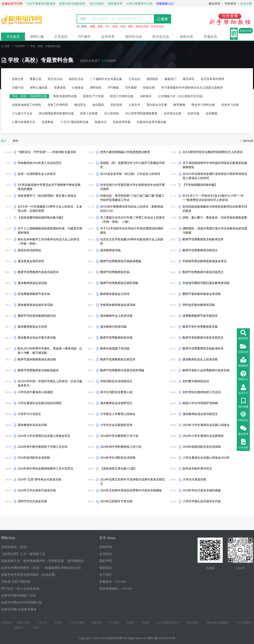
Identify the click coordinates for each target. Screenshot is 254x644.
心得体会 (78, 88)
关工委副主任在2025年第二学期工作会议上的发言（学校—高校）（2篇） (132, 220)
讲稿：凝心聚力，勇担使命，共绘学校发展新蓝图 (215, 218)
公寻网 (58, 623)
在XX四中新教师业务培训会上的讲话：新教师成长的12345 (132, 209)
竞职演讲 (116, 105)
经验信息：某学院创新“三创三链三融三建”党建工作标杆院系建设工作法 (132, 198)
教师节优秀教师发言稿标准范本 (203, 239)
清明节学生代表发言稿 (32, 501)
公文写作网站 (77, 623)
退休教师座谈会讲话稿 (32, 283)
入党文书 (134, 105)
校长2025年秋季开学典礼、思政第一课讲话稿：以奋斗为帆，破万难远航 (50, 351)
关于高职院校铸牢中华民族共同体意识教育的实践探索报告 (215, 165)
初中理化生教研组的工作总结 (202, 392)
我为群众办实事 (157, 105)
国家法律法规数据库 (218, 623)
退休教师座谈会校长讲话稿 (35, 305)
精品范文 (80, 105)
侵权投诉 (106, 568)
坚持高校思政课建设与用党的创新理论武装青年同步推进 (215, 209)
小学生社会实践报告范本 (116, 425)
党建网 (130, 623)
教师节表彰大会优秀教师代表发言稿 (206, 370)
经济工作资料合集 (122, 96)
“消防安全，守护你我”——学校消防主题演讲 (47, 152)
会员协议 (106, 554)
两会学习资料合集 (203, 105)
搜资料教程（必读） (15, 547)
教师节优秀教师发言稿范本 (118, 359)
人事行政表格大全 (24, 122)
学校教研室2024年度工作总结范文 (40, 163)
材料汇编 (37, 37)
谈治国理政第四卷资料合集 (56, 113)
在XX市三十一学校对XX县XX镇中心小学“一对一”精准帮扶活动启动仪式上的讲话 (213, 198)
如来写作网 (23, 623)
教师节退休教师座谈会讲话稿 (37, 359)
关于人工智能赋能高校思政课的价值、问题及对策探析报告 (50, 231)
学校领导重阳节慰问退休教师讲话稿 (206, 283)
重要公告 (36, 79)
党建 (92, 26)
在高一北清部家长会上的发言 (37, 174)
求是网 (145, 623)
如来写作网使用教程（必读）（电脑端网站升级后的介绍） (42, 568)
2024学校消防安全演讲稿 (34, 458)
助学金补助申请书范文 (197, 469)
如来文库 (97, 623)
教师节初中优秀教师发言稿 (200, 327)
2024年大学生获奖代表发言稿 (37, 490)
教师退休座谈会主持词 (115, 294)
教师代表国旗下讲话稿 (115, 349)
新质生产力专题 (93, 96)
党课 (100, 26)
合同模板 (212, 113)
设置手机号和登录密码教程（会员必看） (29, 575)
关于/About (107, 538)
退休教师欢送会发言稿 (32, 425)
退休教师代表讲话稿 (113, 327)
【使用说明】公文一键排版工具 (23, 554)
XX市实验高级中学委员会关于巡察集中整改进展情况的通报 (49, 187)
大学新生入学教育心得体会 (118, 414)
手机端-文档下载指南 (16, 582)
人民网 (35, 628)
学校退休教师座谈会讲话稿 (118, 305)
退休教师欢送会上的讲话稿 (200, 359)
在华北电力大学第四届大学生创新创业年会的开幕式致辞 (132, 187)
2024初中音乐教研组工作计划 (119, 436)
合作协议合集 (173, 113)
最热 (16, 141)
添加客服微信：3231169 (116, 589)
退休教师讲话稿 (110, 250)
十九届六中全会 (22, 113)
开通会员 (210, 37)
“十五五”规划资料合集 (74, 122)
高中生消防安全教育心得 (116, 392)
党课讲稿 (60, 88)
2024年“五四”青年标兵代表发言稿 (39, 480)
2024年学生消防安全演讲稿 (118, 458)
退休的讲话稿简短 (29, 250)
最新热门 (170, 79)
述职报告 (152, 79)
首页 (5, 46)
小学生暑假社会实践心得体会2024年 (206, 458)
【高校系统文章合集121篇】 (118, 469)
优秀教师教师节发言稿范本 (200, 316)
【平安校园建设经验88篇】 (200, 185)
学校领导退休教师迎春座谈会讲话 (204, 261)
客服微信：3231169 (113, 582)
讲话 (115, 26)
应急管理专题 (122, 122)
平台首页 (13, 37)
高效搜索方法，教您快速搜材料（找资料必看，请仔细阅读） (44, 561)
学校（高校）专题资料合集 (29, 96)
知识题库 (98, 105)
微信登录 (215, 4)
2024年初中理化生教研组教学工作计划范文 (46, 469)
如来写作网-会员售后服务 (19, 609)
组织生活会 (142, 26)
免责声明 (106, 547)
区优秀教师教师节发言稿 (34, 294)
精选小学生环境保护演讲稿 (200, 403)
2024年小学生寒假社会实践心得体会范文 (44, 436)
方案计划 (18, 88)
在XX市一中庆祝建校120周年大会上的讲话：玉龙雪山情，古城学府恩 (50, 209)
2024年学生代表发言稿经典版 (202, 490)
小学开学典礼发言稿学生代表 (202, 501)
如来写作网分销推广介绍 (18, 596)
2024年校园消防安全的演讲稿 (202, 447)
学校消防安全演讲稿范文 (116, 381)
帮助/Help (8, 538)
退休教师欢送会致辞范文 (116, 403)
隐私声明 (106, 561)
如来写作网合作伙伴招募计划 (22, 602)
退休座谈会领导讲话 (31, 261)
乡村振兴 (146, 96)
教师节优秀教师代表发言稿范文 (203, 272)
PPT (108, 26)
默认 (4, 141)
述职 (131, 26)
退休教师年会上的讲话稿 (116, 316)
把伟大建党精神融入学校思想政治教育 (125, 152)
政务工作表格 (89, 113)
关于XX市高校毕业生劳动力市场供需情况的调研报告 (132, 231)
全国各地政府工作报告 (26, 105)
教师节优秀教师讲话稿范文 (200, 250)
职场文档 (149, 88)
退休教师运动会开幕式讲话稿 (37, 338)
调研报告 (96, 88)
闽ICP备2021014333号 (162, 638)
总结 (123, 26)
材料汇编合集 (39, 88)
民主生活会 (157, 26)
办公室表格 (111, 113)
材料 (83, 19)
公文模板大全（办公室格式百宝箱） (181, 96)
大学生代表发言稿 (194, 480)
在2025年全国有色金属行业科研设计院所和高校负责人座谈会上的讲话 (215, 176)
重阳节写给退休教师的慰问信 (37, 316)
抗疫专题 (194, 113)
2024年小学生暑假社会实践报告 (203, 436)
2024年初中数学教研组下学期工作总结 (43, 447)
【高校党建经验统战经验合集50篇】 (41, 218)
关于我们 (106, 575)
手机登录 (230, 4)
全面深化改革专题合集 (152, 122)
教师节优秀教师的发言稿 (116, 338)
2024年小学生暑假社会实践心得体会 (206, 425)
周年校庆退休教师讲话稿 (199, 305)
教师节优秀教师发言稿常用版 (119, 283)
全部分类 (186, 37)
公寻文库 (42, 623)
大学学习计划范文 (29, 414)
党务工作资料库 (58, 105)
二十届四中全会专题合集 (106, 79)
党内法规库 (193, 623)
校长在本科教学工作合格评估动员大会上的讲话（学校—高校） (48, 241)
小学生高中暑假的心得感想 (35, 392)
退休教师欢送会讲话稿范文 (200, 414)
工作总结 (61, 37)
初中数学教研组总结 (196, 381)
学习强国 (114, 623)
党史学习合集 (230, 105)
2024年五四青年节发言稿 (116, 501)
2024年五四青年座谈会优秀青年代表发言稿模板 (131, 490)
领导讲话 (189, 79)
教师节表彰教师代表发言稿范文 (203, 338)
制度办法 (101, 122)
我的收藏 (248, 141)
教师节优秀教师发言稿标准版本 (38, 370)
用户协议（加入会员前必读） (22, 589)
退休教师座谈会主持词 (32, 327)
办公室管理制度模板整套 (141, 113)
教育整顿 (179, 105)
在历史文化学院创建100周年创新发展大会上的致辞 (132, 241)
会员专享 (108, 37)
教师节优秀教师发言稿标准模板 (121, 261)
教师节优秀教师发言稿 (115, 272)
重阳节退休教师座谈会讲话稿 (202, 294)
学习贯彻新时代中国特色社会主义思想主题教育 (192, 88)
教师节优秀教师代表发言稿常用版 (122, 370)
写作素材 (131, 88)
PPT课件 (84, 37)
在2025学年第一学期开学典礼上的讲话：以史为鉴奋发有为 (50, 383)
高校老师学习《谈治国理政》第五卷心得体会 (47, 196)
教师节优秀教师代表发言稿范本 (38, 272)
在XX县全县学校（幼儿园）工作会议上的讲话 (130, 174)
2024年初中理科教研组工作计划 (121, 447)
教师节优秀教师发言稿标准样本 (203, 349)
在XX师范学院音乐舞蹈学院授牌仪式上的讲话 (213, 152)
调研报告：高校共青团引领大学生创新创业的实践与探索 (215, 231)
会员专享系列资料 (212, 79)
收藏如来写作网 (12, 4)
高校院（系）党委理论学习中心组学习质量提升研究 (132, 165)
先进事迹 (47, 122)
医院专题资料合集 (65, 96)
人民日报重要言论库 (168, 623)
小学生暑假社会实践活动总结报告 (40, 403)
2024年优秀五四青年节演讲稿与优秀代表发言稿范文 (132, 482)
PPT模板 (113, 88)
